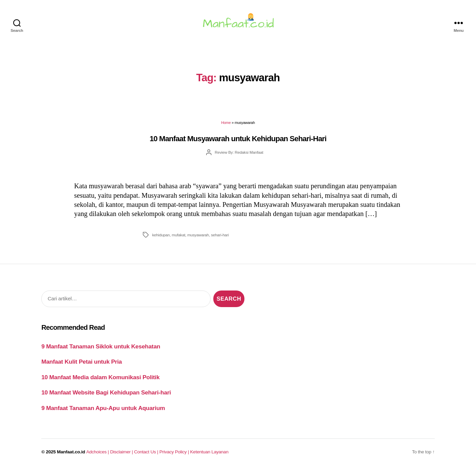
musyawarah (198, 238)
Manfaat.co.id (71, 455)
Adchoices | (98, 455)
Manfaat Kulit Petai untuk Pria (82, 365)
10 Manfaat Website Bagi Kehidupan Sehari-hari (106, 395)
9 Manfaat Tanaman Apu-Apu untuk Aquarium (103, 411)
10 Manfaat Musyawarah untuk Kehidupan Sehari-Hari (238, 141)
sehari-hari (220, 238)
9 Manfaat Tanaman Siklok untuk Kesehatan (101, 349)
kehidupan (161, 238)
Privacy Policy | (175, 455)
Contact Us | (147, 455)
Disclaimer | (122, 455)
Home (226, 126)
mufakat (178, 238)
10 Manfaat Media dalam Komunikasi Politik (100, 380)
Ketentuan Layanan (209, 455)
